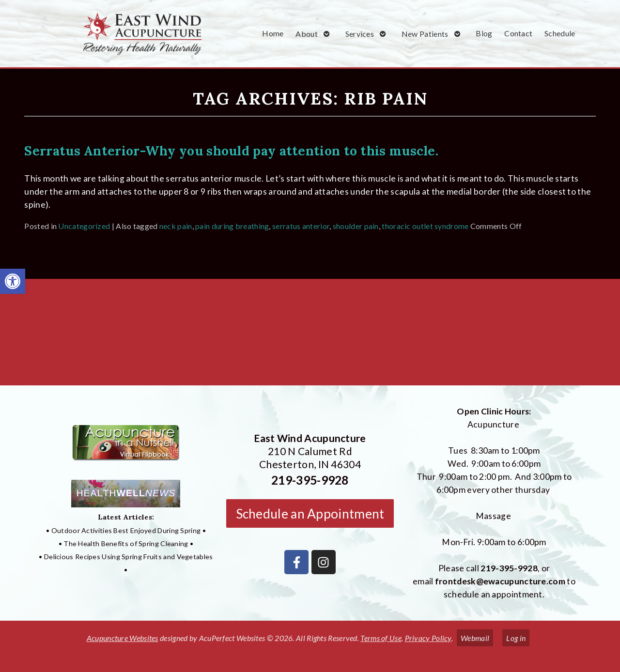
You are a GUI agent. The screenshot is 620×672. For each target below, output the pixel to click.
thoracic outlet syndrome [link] (425, 226)
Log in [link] (516, 638)
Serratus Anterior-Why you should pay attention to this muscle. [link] (231, 151)
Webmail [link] (475, 638)
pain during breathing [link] (232, 226)
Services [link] (360, 34)
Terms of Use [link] (381, 638)
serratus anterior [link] (301, 226)
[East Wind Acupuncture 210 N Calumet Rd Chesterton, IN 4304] (310, 336)
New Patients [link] (425, 34)
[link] (13, 281)
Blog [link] (484, 33)
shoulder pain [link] (356, 226)
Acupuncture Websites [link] (123, 638)
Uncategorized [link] (84, 226)
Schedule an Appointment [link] (310, 514)
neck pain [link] (176, 226)
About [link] (307, 34)
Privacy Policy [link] (428, 638)
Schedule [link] (560, 33)
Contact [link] (518, 33)
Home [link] (273, 33)
